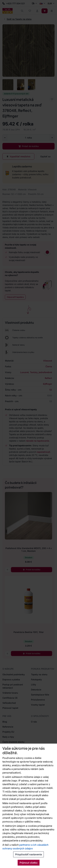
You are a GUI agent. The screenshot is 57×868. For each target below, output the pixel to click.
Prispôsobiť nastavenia (28, 854)
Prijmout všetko (29, 863)
